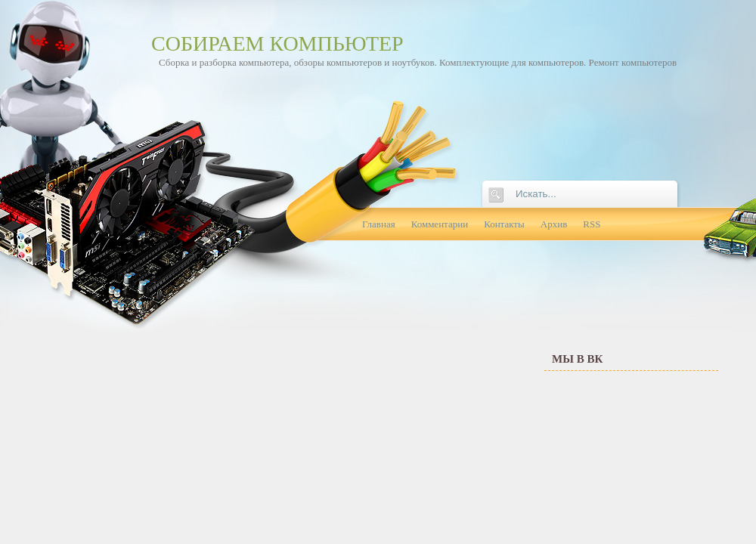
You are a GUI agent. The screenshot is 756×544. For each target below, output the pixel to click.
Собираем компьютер (277, 43)
